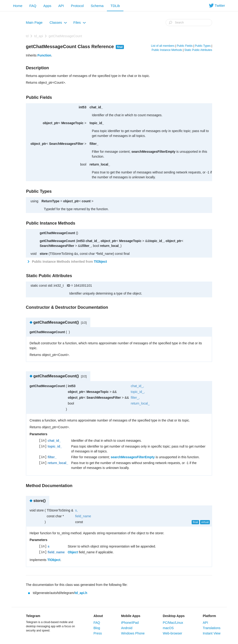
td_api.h (81, 593)
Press (98, 633)
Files (80, 23)
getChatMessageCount (65, 36)
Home (18, 6)
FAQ (33, 6)
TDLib (115, 6)
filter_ (94, 144)
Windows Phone (133, 633)
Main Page (34, 22)
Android (127, 628)
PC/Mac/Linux (173, 623)
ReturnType (50, 201)
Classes (58, 23)
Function (44, 55)
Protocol (77, 6)
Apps (47, 6)
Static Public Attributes (198, 50)
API (61, 6)
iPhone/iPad (130, 623)
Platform (209, 616)
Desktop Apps (174, 616)
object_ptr (51, 123)
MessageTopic (72, 123)
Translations (212, 628)
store (44, 254)
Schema (97, 6)
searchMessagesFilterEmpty (153, 152)
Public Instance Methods (167, 50)
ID (68, 285)
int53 (83, 107)
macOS (168, 628)
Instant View (212, 633)
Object (73, 552)
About (98, 616)
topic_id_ (97, 123)
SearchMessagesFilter (66, 144)
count (86, 201)
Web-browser (172, 633)
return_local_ (100, 164)
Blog (97, 628)
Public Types (203, 46)
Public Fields (185, 46)
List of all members (163, 46)
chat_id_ (96, 107)
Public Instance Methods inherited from (69, 262)
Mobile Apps (131, 616)
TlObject (100, 262)
